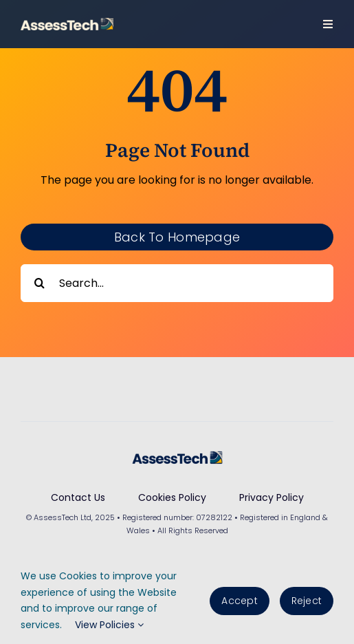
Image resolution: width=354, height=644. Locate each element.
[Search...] (177, 283)
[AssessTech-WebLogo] (67, 23)
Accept (239, 601)
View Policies (109, 625)
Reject (307, 601)
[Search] (40, 283)
